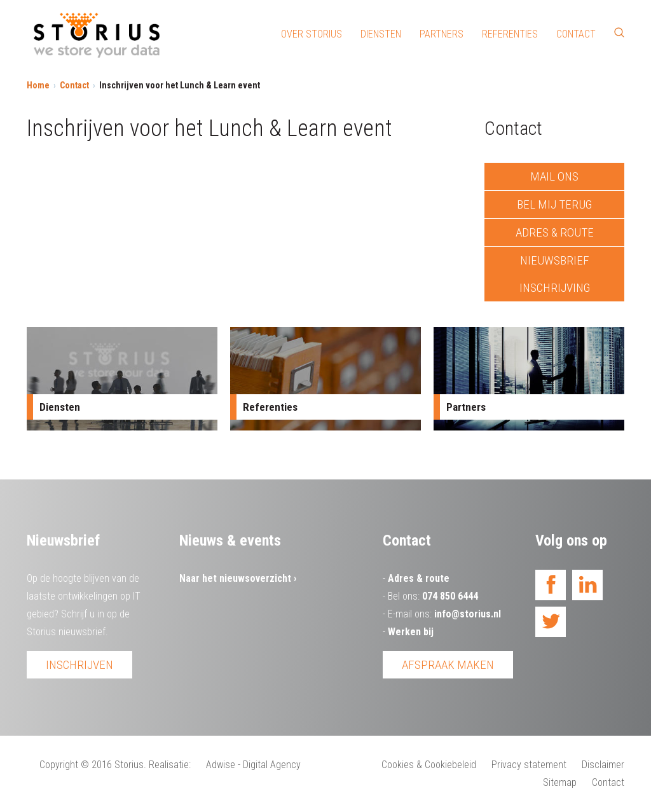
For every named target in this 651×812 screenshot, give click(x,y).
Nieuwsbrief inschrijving (555, 274)
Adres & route (555, 232)
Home (38, 85)
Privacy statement (529, 765)
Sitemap (560, 782)
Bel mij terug (554, 204)
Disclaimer (603, 765)
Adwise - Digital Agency (253, 765)
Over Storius (312, 34)
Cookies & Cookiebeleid (429, 765)
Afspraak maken (448, 665)
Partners (442, 34)
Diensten (381, 34)
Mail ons (554, 176)
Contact (576, 34)
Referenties (510, 34)
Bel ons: (433, 596)
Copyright (59, 765)
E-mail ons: (444, 614)
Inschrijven (79, 665)
